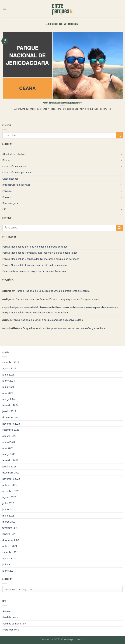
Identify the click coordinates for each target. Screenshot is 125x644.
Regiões (7, 197)
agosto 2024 (9, 368)
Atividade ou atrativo (14, 154)
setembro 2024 (11, 362)
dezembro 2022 (11, 472)
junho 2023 (9, 442)
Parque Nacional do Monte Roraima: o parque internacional (35, 312)
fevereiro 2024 (10, 405)
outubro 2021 (10, 546)
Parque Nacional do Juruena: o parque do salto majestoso (35, 265)
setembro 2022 (11, 491)
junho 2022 (9, 509)
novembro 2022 (11, 479)
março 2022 (9, 522)
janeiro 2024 (9, 411)
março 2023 (9, 454)
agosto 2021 (9, 558)
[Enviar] (119, 135)
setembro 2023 (11, 430)
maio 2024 (8, 387)
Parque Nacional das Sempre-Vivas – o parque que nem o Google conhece (57, 299)
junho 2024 (9, 381)
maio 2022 (8, 515)
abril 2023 (8, 448)
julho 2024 (8, 374)
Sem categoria (10, 203)
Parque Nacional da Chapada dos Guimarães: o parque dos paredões (41, 259)
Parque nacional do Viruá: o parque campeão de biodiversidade (48, 320)
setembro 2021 (10, 552)
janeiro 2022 (9, 534)
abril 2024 (8, 393)
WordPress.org (11, 629)
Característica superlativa (17, 172)
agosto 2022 (9, 497)
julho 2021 (8, 564)
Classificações (10, 179)
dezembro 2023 (11, 417)
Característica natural (14, 166)
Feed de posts (10, 617)
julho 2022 (8, 503)
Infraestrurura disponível (16, 185)
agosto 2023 (9, 436)
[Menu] (4, 9)
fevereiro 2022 (10, 528)
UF (4, 209)
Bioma (6, 160)
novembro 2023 (11, 424)
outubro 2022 (10, 485)
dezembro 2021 (11, 540)
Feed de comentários (14, 623)
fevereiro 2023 (10, 460)
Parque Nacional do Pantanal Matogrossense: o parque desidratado (40, 253)
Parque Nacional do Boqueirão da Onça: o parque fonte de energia (53, 291)
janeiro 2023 (9, 466)
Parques (7, 191)
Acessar (7, 611)
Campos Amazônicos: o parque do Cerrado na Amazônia (34, 271)
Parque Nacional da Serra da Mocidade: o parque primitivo (35, 247)
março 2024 (9, 399)
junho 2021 (8, 571)
